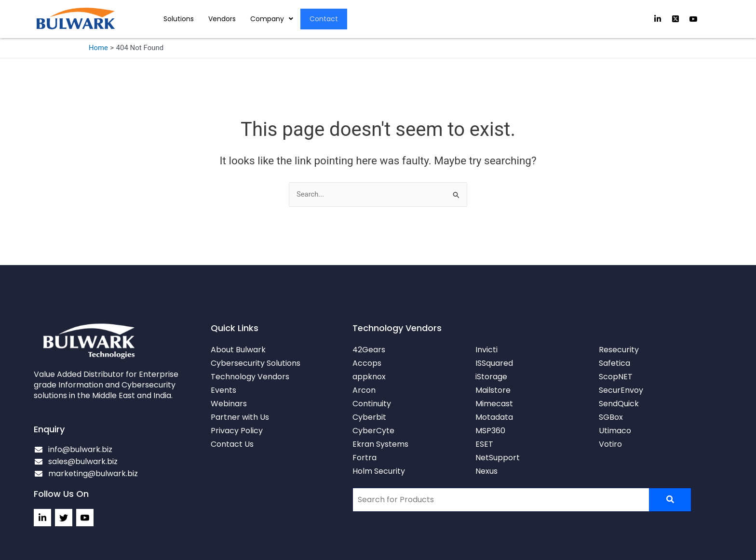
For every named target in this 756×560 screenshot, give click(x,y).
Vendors (222, 19)
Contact (324, 19)
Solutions (179, 19)
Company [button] (272, 19)
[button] (272, 19)
